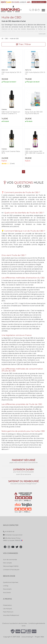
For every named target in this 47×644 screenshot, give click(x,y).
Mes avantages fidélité (11, 566)
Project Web (39, 637)
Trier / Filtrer (23, 44)
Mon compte (7, 563)
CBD (7, 39)
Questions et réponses (11, 582)
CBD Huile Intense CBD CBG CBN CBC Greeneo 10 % (35, 153)
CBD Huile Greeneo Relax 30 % (11, 152)
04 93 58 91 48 (9, 531)
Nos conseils (7, 589)
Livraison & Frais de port (11, 570)
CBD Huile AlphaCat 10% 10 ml (11, 73)
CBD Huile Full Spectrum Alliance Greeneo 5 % (11, 113)
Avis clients (7, 592)
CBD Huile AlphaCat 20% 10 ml (35, 73)
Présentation (7, 605)
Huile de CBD (14, 39)
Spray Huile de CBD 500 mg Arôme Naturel (34, 113)
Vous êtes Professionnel (11, 615)
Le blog (6, 586)
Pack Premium (8, 612)
